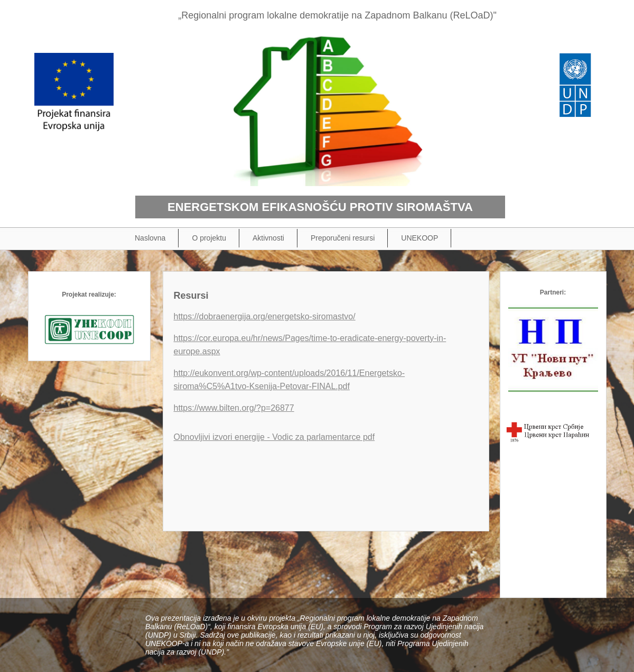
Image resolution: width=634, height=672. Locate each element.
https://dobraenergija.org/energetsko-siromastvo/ (265, 316)
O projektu (209, 238)
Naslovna (150, 238)
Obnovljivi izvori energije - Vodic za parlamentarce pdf (274, 437)
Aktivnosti (268, 238)
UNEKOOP (419, 238)
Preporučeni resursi (343, 238)
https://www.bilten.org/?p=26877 (234, 408)
